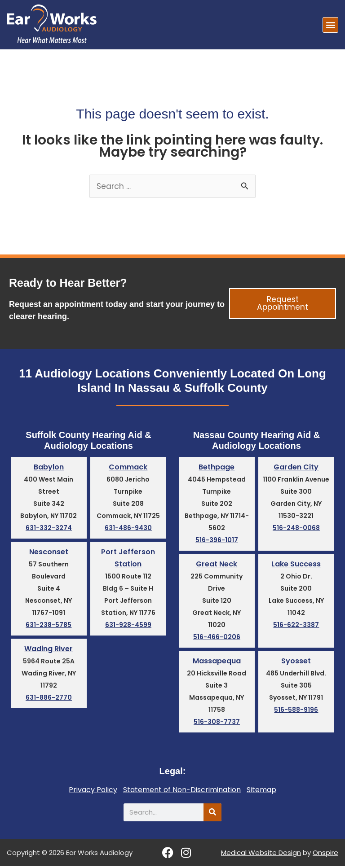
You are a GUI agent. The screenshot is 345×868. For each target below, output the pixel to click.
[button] (330, 25)
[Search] (212, 814)
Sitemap (261, 792)
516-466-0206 (217, 638)
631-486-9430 (128, 529)
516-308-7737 (217, 723)
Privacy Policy (93, 792)
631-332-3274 (49, 529)
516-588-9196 (296, 711)
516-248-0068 (296, 529)
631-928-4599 (128, 627)
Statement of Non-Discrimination (182, 792)
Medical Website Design (261, 854)
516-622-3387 (296, 626)
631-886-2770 (49, 700)
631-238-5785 (49, 626)
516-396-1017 (217, 541)
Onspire (325, 854)
